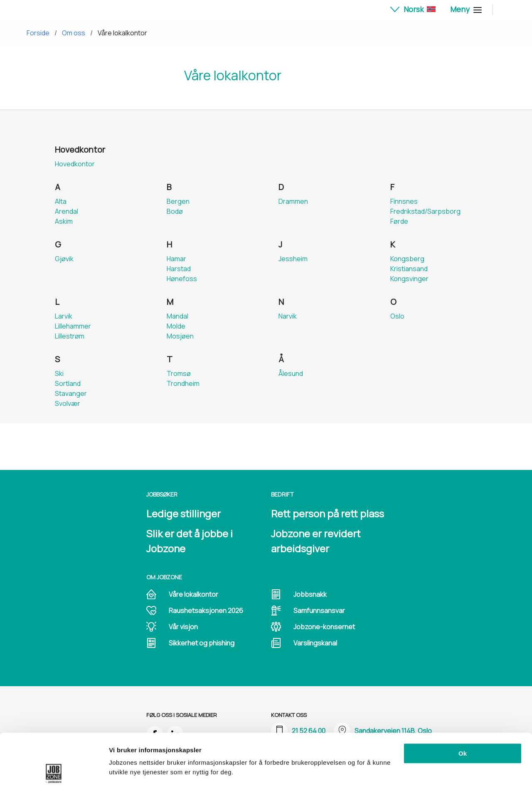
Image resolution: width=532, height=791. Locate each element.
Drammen (293, 201)
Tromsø (179, 373)
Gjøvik (64, 259)
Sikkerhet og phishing (202, 643)
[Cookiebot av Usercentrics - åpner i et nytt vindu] (54, 775)
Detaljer (121, 775)
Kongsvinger (409, 279)
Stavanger (71, 393)
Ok (463, 705)
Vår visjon (183, 627)
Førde (399, 221)
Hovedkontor (75, 164)
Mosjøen (180, 336)
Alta (61, 201)
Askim (64, 221)
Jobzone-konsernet (324, 627)
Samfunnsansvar (319, 611)
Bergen (178, 201)
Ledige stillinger (183, 513)
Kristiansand (409, 269)
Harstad (179, 269)
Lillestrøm (70, 336)
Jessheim (293, 259)
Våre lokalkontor (122, 33)
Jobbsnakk (310, 594)
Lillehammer (73, 326)
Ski (59, 373)
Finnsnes (404, 201)
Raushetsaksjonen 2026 (206, 611)
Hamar (176, 259)
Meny (465, 9)
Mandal (177, 316)
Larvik (64, 316)
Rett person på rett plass (328, 513)
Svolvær (68, 403)
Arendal (66, 211)
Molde (176, 326)
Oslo (397, 316)
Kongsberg (407, 259)
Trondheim (183, 383)
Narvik (288, 316)
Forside (38, 33)
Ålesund (291, 373)
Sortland (68, 383)
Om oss (74, 33)
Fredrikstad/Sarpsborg (425, 211)
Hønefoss (182, 279)
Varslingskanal (315, 643)
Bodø (175, 211)
